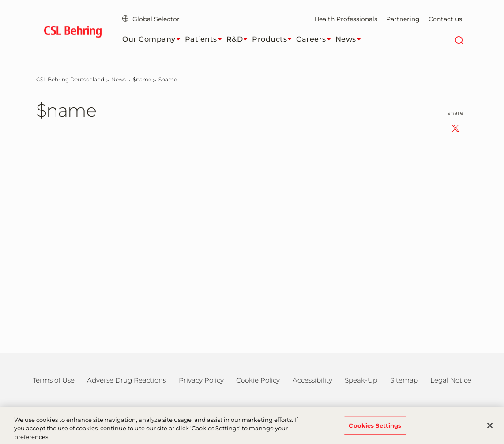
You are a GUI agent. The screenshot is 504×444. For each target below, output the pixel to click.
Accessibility (312, 380)
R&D (239, 39)
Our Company (154, 39)
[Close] (490, 429)
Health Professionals (346, 19)
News (350, 39)
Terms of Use (54, 380)
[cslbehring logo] (73, 33)
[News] (118, 79)
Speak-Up (361, 380)
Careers (316, 39)
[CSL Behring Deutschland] (70, 79)
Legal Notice (451, 380)
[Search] (459, 39)
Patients (206, 39)
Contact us (445, 19)
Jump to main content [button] (0, 0)
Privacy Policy (201, 380)
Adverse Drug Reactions (126, 380)
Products (274, 39)
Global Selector (151, 19)
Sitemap (404, 380)
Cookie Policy (258, 380)
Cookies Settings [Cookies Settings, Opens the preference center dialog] (375, 429)
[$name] (142, 79)
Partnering (403, 19)
